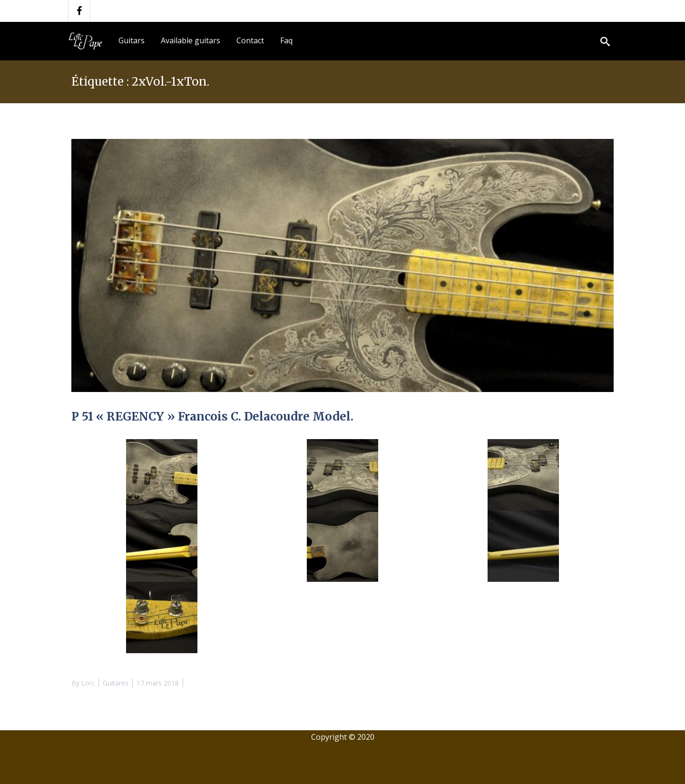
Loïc (88, 683)
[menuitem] (132, 41)
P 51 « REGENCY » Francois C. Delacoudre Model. (212, 416)
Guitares (116, 683)
